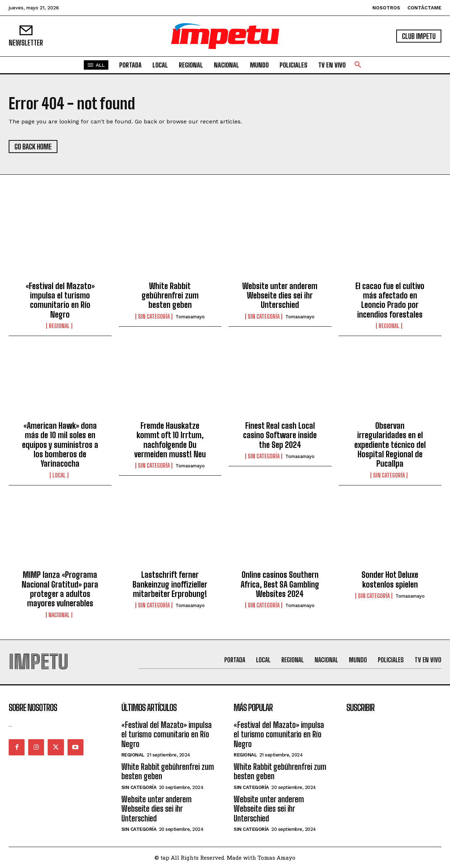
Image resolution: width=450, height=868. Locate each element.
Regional (59, 326)
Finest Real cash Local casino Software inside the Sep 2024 (280, 435)
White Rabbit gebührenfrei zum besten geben (170, 296)
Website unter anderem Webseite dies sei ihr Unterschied (280, 296)
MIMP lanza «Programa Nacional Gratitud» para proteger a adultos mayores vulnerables (60, 589)
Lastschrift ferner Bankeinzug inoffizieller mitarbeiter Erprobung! (170, 584)
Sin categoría (154, 317)
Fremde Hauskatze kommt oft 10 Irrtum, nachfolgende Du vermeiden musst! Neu (170, 440)
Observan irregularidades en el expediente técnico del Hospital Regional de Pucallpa (390, 445)
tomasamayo (190, 317)
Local (59, 475)
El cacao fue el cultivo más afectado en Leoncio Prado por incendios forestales (390, 300)
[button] (358, 65)
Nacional (59, 615)
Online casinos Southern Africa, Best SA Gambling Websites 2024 (280, 584)
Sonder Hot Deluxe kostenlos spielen (390, 579)
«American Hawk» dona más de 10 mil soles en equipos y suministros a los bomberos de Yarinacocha (60, 445)
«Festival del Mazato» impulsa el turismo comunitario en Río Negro (60, 300)
